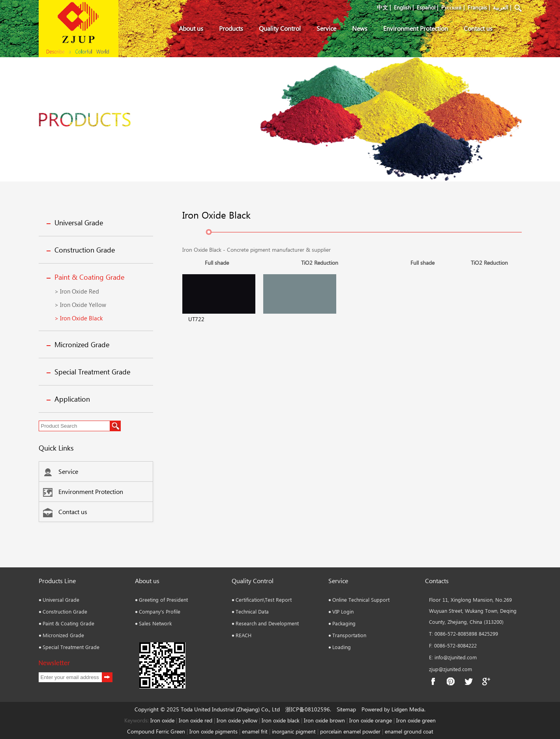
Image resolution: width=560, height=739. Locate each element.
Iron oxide (162, 720)
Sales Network (155, 623)
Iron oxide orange (371, 720)
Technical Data (252, 611)
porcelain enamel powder (351, 731)
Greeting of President (163, 600)
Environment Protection (416, 28)
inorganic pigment (294, 731)
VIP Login (343, 611)
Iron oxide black (281, 720)
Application (72, 399)
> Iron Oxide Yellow (80, 305)
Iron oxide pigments (214, 731)
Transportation (349, 635)
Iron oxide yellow (237, 720)
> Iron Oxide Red (77, 291)
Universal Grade (79, 223)
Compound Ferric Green (156, 731)
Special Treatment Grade (92, 372)
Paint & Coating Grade (89, 277)
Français (477, 7)
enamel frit (255, 731)
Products (231, 28)
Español (426, 7)
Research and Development (267, 623)
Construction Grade (85, 250)
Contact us (478, 28)
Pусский (451, 7)
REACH (243, 635)
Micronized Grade (82, 344)
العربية (501, 7)
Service (326, 28)
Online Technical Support (361, 600)
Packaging (344, 623)
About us (191, 28)
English (402, 7)
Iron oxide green (416, 720)
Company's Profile (160, 611)
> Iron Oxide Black (79, 318)
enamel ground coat (409, 731)
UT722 (196, 319)
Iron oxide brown (324, 720)
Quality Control (280, 28)
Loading (342, 647)
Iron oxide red (196, 720)
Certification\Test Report (264, 600)
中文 (382, 7)
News (360, 28)
